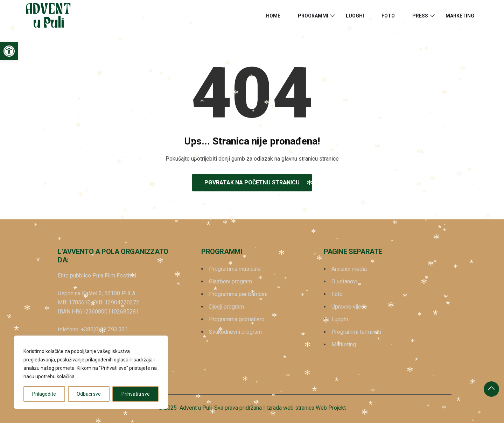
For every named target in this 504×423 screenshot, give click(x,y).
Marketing (460, 16)
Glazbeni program (230, 281)
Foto (388, 16)
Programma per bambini (238, 294)
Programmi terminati (356, 332)
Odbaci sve (89, 394)
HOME (273, 16)
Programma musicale (235, 269)
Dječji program (226, 307)
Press (420, 16)
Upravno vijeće (349, 307)
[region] (91, 372)
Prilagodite (44, 394)
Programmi (313, 16)
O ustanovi (344, 281)
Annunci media (349, 269)
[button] (9, 51)
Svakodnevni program (235, 332)
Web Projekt (331, 408)
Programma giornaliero (237, 319)
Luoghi (355, 16)
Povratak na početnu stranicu (252, 182)
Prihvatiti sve (136, 394)
